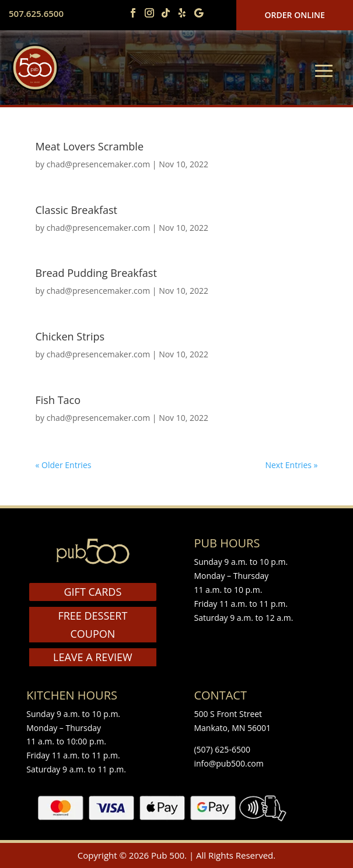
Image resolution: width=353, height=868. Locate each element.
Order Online (295, 15)
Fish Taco (58, 400)
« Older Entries (64, 465)
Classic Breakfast (76, 210)
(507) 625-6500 (222, 749)
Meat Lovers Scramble (90, 146)
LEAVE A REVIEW (93, 657)
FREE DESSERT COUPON (92, 625)
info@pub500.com (228, 763)
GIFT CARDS (93, 592)
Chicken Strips (70, 336)
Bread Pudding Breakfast (96, 273)
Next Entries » (291, 465)
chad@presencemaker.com (98, 164)
